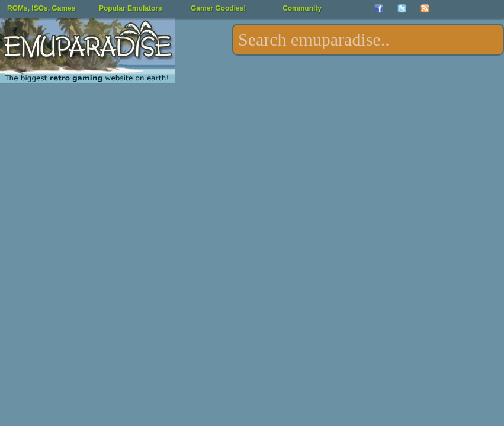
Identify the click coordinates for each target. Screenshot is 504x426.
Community (302, 8)
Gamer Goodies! (218, 8)
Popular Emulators (131, 8)
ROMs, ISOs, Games (41, 8)
